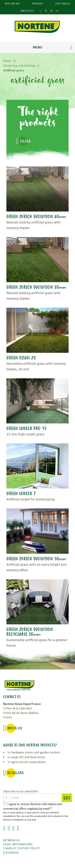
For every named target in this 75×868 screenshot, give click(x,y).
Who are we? (12, 4)
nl (51, 11)
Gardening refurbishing (19, 66)
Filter (25, 141)
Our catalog (62, 4)
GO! (68, 798)
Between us (11, 840)
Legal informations (18, 844)
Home (7, 61)
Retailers (37, 4)
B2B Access (27, 11)
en (57, 11)
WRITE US (15, 728)
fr (46, 11)
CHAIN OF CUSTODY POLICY (22, 848)
